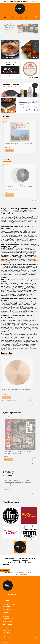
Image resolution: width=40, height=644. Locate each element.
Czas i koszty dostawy (8, 608)
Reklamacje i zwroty (8, 622)
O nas (4, 641)
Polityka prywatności (8, 618)
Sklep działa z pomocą (10, 597)
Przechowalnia (6, 632)
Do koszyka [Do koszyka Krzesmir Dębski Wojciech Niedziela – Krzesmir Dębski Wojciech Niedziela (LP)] (8, 460)
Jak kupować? (6, 617)
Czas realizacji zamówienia (9, 604)
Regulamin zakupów (8, 620)
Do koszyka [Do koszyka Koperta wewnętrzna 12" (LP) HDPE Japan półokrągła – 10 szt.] (9, 195)
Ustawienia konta (7, 634)
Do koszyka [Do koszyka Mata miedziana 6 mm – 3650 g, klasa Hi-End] (7, 398)
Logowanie (5, 629)
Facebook (5, 643)
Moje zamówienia (7, 630)
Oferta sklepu (6, 609)
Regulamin (17, 572)
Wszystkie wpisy (7, 475)
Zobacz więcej (6, 416)
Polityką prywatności (23, 574)
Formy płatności (7, 606)
